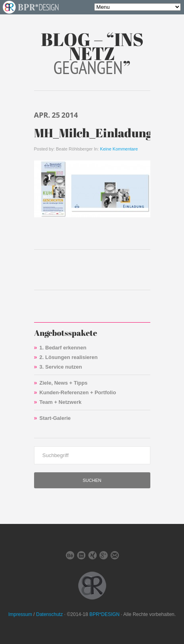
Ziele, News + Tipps (63, 383)
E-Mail (115, 555)
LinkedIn (81, 555)
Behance (70, 555)
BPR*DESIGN (104, 614)
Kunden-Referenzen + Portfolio (78, 392)
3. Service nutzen (61, 367)
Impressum (20, 614)
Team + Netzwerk (60, 402)
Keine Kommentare (119, 149)
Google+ (103, 555)
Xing (92, 555)
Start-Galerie (55, 418)
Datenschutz (50, 614)
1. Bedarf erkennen (63, 348)
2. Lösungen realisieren (68, 357)
